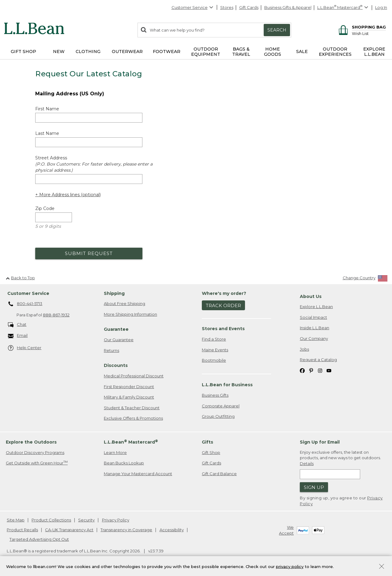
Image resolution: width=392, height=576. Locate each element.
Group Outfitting (218, 416)
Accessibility (172, 530)
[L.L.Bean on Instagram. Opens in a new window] (320, 370)
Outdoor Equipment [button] (206, 52)
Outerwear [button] (127, 51)
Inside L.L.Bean (315, 328)
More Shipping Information (130, 314)
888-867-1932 (56, 315)
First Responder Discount (129, 387)
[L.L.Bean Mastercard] (343, 8)
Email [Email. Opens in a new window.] (18, 336)
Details (307, 463)
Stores (227, 7)
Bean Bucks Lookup (124, 463)
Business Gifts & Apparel (288, 7)
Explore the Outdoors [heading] (31, 442)
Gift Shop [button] (23, 51)
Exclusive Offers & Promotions (133, 418)
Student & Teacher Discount (132, 408)
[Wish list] (369, 33)
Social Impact (313, 317)
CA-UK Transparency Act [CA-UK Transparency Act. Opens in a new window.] (69, 530)
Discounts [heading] (116, 365)
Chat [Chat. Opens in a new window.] (17, 325)
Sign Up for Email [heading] (320, 442)
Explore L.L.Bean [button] (374, 52)
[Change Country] (365, 279)
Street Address (94, 164)
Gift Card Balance (219, 474)
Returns (111, 350)
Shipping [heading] (114, 293)
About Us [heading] (311, 296)
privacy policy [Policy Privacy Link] (290, 566)
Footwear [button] (167, 51)
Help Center (25, 348)
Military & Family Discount (129, 397)
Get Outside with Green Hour (37, 463)
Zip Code (45, 208)
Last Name (47, 133)
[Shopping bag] (361, 27)
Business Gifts (215, 395)
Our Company (314, 338)
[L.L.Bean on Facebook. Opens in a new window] (302, 370)
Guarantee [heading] (116, 329)
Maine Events (215, 350)
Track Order (223, 305)
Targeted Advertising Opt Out (39, 539)
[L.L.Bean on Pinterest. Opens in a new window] (311, 370)
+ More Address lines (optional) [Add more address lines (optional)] (68, 195)
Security (86, 520)
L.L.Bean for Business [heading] (227, 385)
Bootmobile (214, 360)
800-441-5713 (25, 304)
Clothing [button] (88, 51)
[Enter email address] (330, 474)
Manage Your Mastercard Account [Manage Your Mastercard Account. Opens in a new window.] (138, 474)
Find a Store (214, 339)
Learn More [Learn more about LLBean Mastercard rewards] (115, 452)
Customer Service (193, 7)
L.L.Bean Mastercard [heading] (131, 442)
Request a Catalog (318, 360)
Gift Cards (249, 7)
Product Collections (51, 520)
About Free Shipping (124, 303)
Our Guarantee (119, 340)
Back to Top (20, 278)
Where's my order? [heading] (224, 293)
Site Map (16, 520)
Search (277, 30)
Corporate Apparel (221, 406)
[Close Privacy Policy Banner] (382, 567)
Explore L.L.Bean (316, 307)
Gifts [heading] (207, 442)
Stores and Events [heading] (223, 329)
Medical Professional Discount (134, 376)
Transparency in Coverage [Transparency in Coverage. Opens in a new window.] (126, 530)
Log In (381, 7)
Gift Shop (211, 452)
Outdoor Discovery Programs (35, 452)
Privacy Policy (116, 520)
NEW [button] (59, 51)
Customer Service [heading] (28, 293)
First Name (47, 109)
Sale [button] (302, 51)
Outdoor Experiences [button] (335, 52)
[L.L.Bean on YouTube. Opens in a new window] (329, 370)
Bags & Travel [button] (241, 52)
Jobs (304, 349)
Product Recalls (22, 530)
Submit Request (89, 253)
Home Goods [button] (273, 52)
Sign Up (314, 487)
